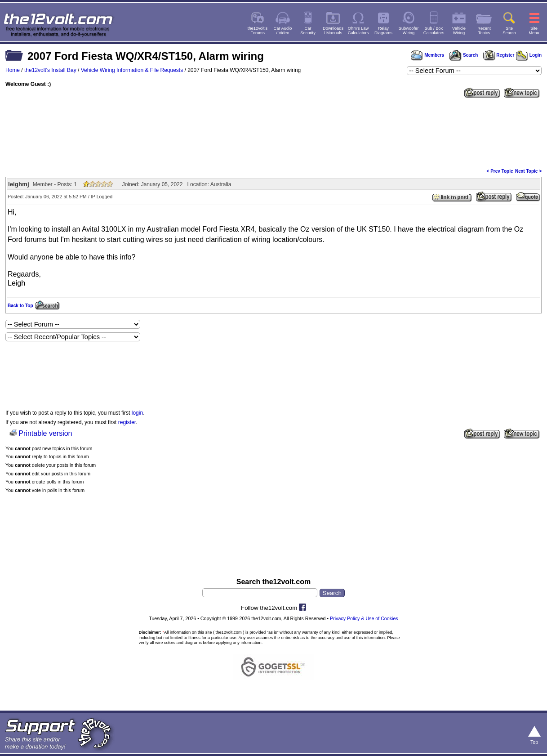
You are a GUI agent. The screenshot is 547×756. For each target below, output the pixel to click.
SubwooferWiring (409, 31)
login (137, 413)
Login (529, 55)
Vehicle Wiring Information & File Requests (132, 70)
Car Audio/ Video (283, 31)
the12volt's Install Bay (50, 70)
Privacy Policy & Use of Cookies (364, 618)
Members (427, 55)
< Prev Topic (500, 171)
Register (499, 55)
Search (463, 55)
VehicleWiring (459, 31)
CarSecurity (308, 31)
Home (13, 70)
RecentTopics (484, 31)
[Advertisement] (273, 132)
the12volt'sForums (258, 31)
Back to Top (20, 306)
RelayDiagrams (383, 31)
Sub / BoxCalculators (434, 31)
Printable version (45, 433)
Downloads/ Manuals (333, 31)
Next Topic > (528, 171)
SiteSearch (509, 31)
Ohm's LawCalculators (358, 31)
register (127, 422)
